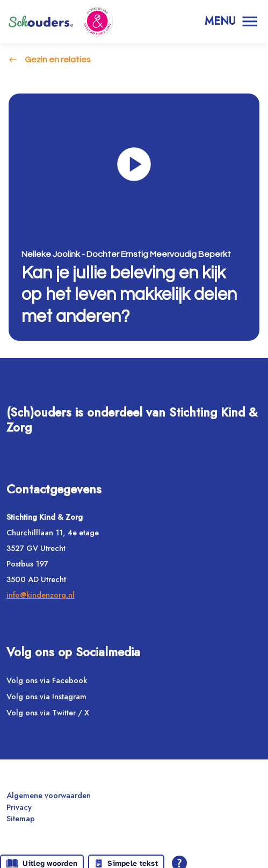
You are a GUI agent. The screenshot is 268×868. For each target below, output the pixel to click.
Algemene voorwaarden (49, 795)
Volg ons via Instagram (46, 696)
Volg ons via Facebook (47, 680)
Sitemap (21, 818)
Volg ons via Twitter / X (48, 712)
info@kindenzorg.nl (41, 595)
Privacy (19, 807)
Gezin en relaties (58, 60)
